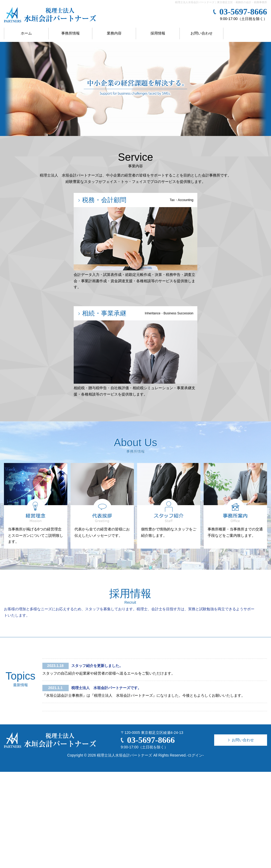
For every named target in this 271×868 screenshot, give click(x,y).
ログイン (195, 755)
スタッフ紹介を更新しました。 (97, 666)
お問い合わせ (202, 33)
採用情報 (158, 33)
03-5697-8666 (243, 12)
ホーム (26, 33)
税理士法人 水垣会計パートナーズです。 (106, 688)
